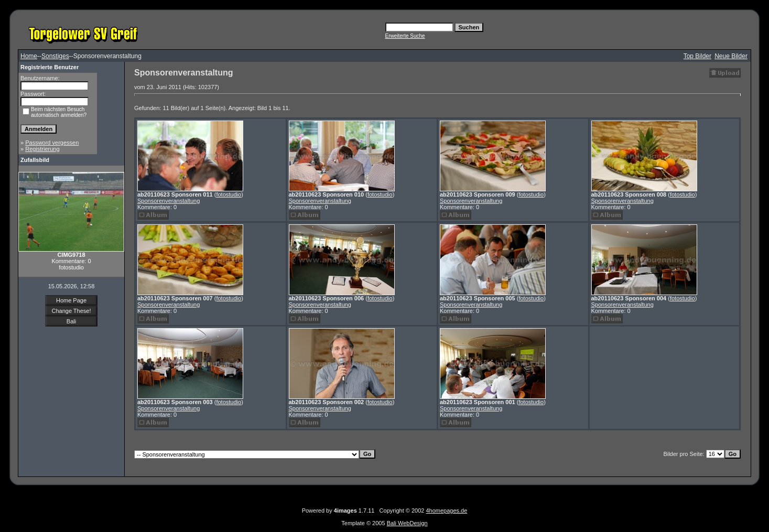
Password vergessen (52, 143)
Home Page (71, 300)
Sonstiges (55, 56)
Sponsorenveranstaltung (169, 201)
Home (29, 56)
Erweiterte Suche (405, 36)
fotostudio (229, 194)
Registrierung (42, 149)
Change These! (71, 311)
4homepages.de (446, 511)
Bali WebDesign (407, 523)
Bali (71, 321)
